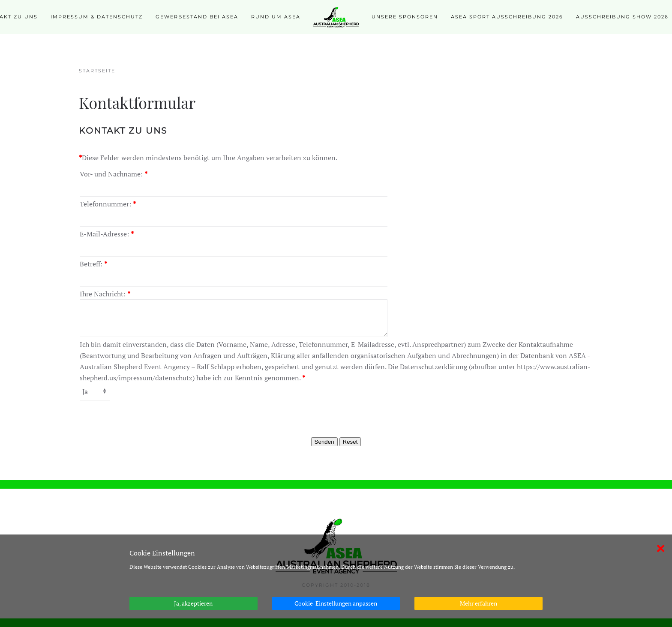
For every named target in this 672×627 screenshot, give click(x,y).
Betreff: (93, 264)
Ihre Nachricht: (105, 294)
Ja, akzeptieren (193, 603)
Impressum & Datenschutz (97, 17)
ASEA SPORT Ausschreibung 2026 (507, 17)
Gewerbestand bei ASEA (197, 17)
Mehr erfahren (478, 603)
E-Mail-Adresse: (107, 234)
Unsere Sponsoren (405, 17)
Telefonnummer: (108, 204)
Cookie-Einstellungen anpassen (336, 603)
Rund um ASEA (276, 17)
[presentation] (336, 418)
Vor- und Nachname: (114, 174)
